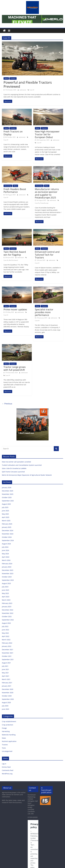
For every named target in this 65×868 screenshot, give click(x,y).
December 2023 (8, 570)
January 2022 (7, 646)
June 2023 (5, 590)
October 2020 (7, 696)
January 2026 (7, 488)
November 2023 (8, 573)
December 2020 (8, 689)
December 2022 (8, 610)
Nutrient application (9, 741)
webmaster (23, 90)
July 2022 (5, 626)
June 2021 (5, 669)
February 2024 (7, 564)
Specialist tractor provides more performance (44, 312)
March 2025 (6, 521)
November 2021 (8, 653)
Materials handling (9, 735)
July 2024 (5, 547)
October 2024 (7, 537)
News (6, 78)
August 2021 (6, 663)
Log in (4, 764)
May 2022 (5, 633)
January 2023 (7, 607)
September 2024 (8, 540)
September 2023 (8, 580)
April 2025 (6, 517)
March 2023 (6, 600)
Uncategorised (7, 751)
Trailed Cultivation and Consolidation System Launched (22, 465)
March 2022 (6, 640)
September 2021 (8, 659)
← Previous (7, 404)
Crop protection (8, 725)
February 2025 (7, 524)
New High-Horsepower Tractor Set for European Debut (47, 134)
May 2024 (5, 554)
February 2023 (7, 603)
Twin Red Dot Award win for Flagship (15, 253)
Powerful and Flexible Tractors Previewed (28, 84)
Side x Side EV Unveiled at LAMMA (14, 468)
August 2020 (6, 702)
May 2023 (5, 593)
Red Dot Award (13, 260)
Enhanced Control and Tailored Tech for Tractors (47, 255)
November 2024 (8, 534)
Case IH (32, 90)
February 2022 (7, 643)
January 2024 (7, 567)
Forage (4, 728)
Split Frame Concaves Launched (14, 472)
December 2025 (8, 491)
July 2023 (5, 587)
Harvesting (8, 186)
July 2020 (5, 706)
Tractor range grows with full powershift (15, 368)
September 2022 (8, 620)
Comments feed (8, 770)
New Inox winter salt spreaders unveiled (17, 462)
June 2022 (5, 630)
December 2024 (8, 530)
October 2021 (7, 656)
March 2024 (6, 560)
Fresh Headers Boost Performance (15, 190)
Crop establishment (9, 721)
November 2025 (8, 494)
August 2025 (6, 504)
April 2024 (6, 557)
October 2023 (7, 577)
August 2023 (6, 583)
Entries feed (6, 767)
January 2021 (7, 686)
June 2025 (5, 511)
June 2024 (5, 550)
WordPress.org (7, 774)
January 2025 (7, 527)
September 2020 (8, 699)
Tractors (13, 78)
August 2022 (6, 623)
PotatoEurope (44, 203)
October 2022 (7, 616)
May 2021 (5, 673)
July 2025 (5, 507)
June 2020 (5, 709)
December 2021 (8, 650)
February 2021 (7, 683)
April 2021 (6, 676)
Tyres (4, 748)
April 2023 (6, 597)
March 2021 (6, 679)
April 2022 (6, 636)
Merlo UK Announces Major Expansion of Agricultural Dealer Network (27, 475)
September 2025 (8, 501)
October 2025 (7, 497)
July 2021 (5, 666)
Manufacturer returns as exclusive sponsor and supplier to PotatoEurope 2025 (47, 193)
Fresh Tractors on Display (13, 133)
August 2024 (6, 544)
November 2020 (8, 693)
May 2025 (5, 514)
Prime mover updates (15, 309)
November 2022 (8, 613)
